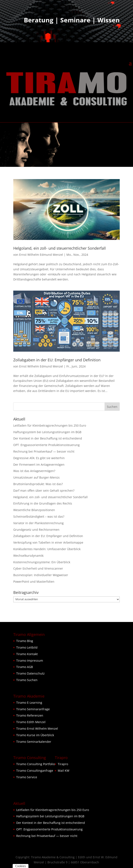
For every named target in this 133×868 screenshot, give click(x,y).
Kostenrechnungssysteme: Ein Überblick (42, 562)
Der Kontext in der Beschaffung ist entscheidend (48, 438)
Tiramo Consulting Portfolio (36, 764)
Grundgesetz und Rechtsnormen (36, 530)
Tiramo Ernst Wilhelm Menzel (37, 729)
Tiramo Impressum (30, 661)
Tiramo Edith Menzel (31, 722)
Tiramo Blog (25, 641)
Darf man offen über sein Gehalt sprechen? (44, 490)
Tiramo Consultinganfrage (35, 771)
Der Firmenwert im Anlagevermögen (39, 465)
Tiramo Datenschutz (30, 673)
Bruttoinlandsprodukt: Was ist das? (38, 484)
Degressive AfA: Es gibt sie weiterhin (39, 458)
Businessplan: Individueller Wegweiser (41, 575)
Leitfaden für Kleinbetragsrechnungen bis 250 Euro (50, 425)
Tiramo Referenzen (30, 715)
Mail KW (64, 771)
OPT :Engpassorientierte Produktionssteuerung (46, 445)
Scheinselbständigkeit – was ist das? (39, 516)
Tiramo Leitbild (27, 647)
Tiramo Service (27, 777)
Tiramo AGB (25, 667)
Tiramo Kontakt (27, 654)
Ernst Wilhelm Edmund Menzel (41, 255)
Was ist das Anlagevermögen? (34, 471)
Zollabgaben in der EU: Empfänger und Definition (57, 360)
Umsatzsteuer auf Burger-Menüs (36, 477)
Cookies (21, 866)
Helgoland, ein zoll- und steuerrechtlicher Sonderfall (60, 248)
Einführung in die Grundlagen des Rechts (43, 503)
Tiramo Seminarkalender (34, 742)
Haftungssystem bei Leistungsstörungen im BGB (47, 432)
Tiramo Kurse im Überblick (35, 735)
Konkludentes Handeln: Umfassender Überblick (47, 549)
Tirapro (63, 764)
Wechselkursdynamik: (29, 556)
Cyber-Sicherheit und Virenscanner (38, 568)
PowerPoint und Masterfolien (34, 582)
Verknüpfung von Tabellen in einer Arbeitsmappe (48, 542)
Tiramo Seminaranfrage (33, 709)
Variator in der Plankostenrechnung (38, 523)
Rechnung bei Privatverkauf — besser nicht (44, 451)
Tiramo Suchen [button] (27, 680)
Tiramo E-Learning (29, 703)
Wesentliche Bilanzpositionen (34, 510)
